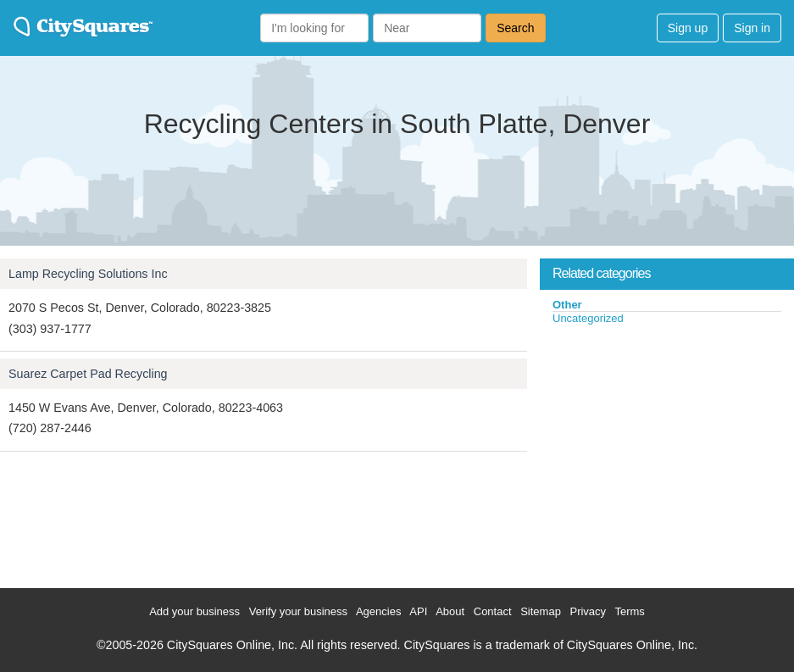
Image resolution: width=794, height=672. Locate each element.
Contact (493, 611)
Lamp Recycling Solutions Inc (88, 274)
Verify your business (298, 611)
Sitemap (541, 611)
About (450, 611)
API (418, 611)
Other (567, 305)
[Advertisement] (667, 453)
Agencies (378, 611)
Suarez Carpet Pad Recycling (88, 374)
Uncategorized (588, 318)
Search (515, 28)
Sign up (688, 28)
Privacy (588, 611)
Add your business (194, 611)
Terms (629, 611)
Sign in (752, 28)
